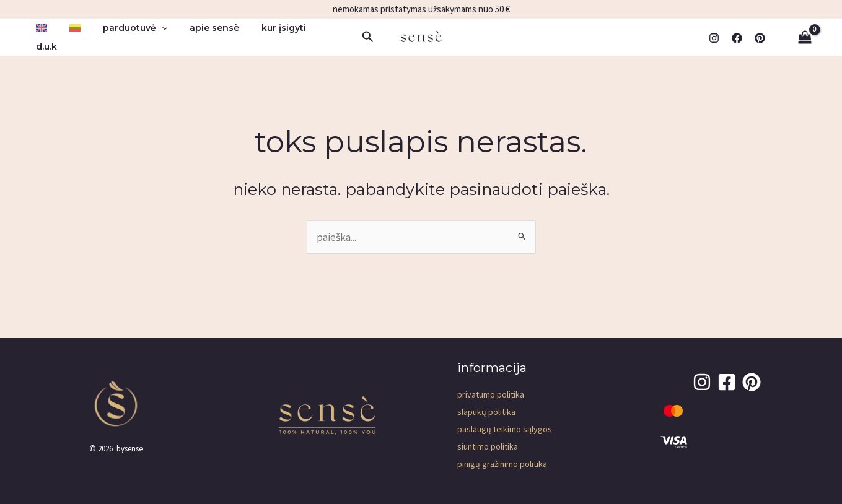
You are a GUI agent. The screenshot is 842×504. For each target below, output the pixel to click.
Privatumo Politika (491, 394)
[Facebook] (737, 37)
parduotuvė (123, 37)
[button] (149, 37)
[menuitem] (39, 37)
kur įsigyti (261, 37)
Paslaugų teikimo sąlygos (505, 429)
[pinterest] (760, 37)
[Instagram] (714, 37)
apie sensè (197, 37)
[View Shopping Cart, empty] (805, 37)
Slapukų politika (486, 412)
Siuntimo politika (488, 446)
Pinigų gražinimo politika (502, 464)
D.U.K (312, 37)
